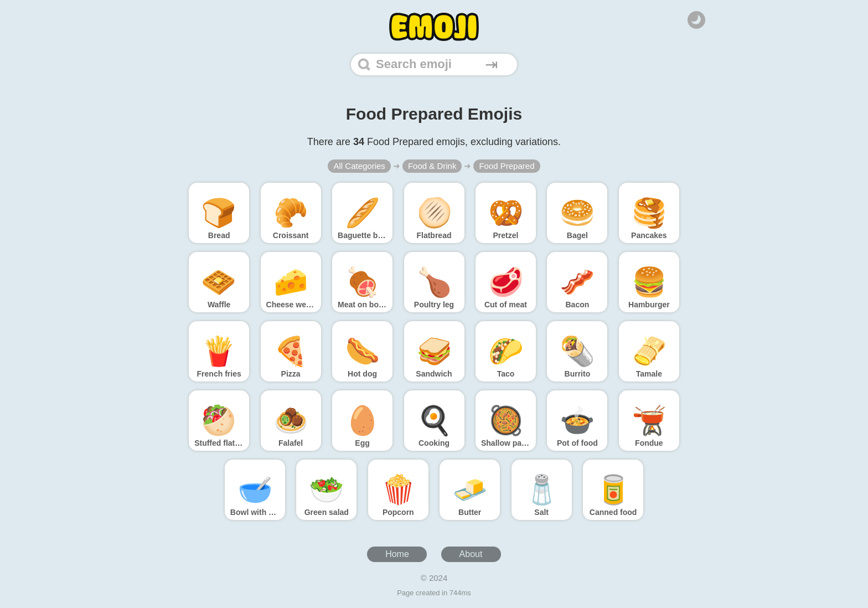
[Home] (434, 27)
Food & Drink (432, 166)
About (471, 554)
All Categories (359, 166)
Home (397, 554)
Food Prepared (507, 166)
